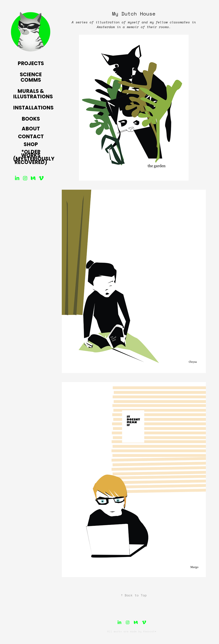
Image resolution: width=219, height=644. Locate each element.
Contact (31, 137)
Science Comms (31, 78)
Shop (31, 145)
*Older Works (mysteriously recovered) (34, 157)
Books (31, 119)
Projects (31, 64)
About (31, 129)
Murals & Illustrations (33, 94)
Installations (33, 108)
